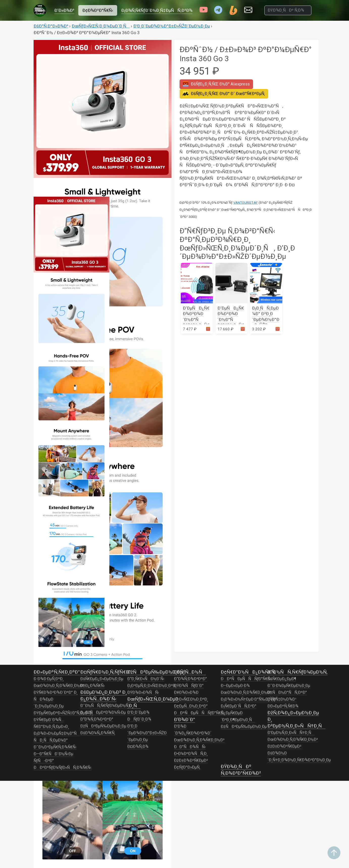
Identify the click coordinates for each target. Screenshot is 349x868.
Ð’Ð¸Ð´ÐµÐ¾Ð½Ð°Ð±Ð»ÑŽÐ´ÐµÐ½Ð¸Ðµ (172, 26)
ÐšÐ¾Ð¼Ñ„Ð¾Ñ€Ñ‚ (98, 733)
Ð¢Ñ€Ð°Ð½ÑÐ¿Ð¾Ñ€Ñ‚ (248, 672)
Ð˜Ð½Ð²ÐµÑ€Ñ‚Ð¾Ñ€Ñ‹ (55, 747)
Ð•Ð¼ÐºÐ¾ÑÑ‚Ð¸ (191, 754)
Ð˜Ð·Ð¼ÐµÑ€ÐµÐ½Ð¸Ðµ (289, 686)
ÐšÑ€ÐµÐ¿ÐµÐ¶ (282, 679)
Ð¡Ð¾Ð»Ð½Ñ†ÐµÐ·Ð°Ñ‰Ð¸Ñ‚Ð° (249, 699)
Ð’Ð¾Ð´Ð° (184, 719)
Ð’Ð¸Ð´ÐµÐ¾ (138, 713)
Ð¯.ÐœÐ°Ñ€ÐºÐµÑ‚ (224, 94)
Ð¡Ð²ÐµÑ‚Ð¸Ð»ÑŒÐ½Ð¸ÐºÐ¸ (152, 686)
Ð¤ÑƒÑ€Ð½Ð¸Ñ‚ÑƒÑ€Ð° (106, 672)
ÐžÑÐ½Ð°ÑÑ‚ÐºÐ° (287, 693)
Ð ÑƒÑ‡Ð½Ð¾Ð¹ (282, 699)
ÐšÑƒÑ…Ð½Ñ (190, 672)
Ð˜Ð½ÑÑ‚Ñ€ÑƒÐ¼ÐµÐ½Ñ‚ (105, 706)
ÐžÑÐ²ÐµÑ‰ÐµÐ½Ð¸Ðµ (103, 726)
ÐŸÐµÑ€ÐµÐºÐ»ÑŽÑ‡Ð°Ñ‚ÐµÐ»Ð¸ (63, 713)
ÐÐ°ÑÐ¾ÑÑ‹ (190, 747)
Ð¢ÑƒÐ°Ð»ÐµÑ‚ (187, 767)
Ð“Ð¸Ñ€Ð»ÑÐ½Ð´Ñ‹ (146, 679)
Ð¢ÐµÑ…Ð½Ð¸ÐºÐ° (191, 706)
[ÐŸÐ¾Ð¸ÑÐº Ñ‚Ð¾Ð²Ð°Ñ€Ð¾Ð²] (288, 10)
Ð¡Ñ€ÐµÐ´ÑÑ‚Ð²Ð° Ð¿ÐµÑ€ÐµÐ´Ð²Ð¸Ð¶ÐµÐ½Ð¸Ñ (239, 713)
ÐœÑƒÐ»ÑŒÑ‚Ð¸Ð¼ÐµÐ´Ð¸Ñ (101, 26)
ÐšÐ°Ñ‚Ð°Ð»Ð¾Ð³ (51, 26)
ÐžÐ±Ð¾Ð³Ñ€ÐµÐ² (191, 761)
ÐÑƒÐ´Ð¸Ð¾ (139, 719)
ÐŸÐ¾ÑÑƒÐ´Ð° (189, 686)
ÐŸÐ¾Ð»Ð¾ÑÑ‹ (143, 693)
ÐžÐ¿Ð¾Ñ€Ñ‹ (93, 686)
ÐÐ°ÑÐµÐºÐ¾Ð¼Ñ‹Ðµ (103, 713)
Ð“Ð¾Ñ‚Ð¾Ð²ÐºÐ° (97, 719)
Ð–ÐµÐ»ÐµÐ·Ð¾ (235, 686)
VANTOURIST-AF (246, 203)
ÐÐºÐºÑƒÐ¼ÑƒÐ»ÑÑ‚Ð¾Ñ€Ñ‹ (63, 768)
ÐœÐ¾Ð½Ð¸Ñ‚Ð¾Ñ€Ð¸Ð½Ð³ (59, 686)
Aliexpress (216, 84)
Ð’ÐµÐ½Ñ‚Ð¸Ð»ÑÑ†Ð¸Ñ (291, 733)
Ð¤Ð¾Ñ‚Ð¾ (138, 747)
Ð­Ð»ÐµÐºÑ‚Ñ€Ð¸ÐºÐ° (57, 672)
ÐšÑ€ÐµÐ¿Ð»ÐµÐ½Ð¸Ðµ (102, 679)
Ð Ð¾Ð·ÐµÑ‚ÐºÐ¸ (49, 679)
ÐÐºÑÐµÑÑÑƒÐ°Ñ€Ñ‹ (199, 713)
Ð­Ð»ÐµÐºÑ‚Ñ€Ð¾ (283, 706)
